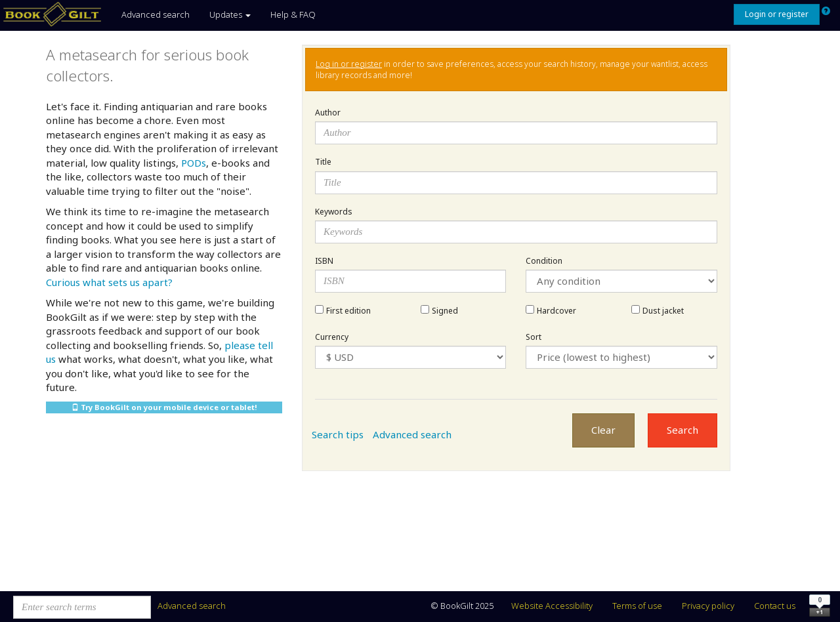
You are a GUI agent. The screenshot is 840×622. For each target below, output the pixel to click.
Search (682, 430)
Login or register (777, 14)
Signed (445, 311)
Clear (603, 430)
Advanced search (156, 14)
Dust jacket (663, 311)
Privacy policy (708, 606)
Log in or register (349, 64)
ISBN (324, 261)
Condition (544, 261)
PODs (194, 163)
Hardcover (556, 311)
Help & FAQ (293, 14)
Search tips (338, 434)
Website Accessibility (552, 606)
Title (323, 162)
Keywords (334, 212)
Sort (534, 337)
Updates (230, 14)
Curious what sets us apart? (109, 282)
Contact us (775, 606)
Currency (332, 337)
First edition (348, 311)
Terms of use (637, 606)
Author (328, 113)
